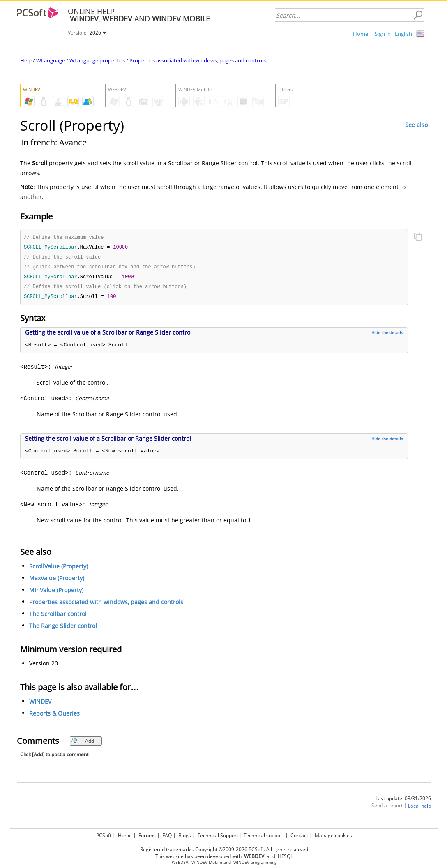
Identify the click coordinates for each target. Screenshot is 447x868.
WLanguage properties (97, 60)
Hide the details (387, 335)
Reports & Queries (54, 716)
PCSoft (104, 835)
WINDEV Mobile (207, 862)
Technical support (264, 835)
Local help (419, 809)
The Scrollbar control (58, 617)
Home (361, 34)
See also (416, 125)
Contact (299, 835)
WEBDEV (180, 862)
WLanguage (51, 60)
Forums (147, 835)
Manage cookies (333, 835)
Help (26, 60)
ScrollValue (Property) (59, 569)
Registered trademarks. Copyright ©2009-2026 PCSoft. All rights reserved (224, 849)
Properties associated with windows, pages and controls (198, 60)
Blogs (185, 835)
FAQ (167, 835)
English (403, 34)
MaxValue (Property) (57, 581)
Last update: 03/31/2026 (403, 801)
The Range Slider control (63, 629)
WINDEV (40, 704)
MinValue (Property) (56, 593)
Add (82, 744)
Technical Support (218, 835)
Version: (78, 33)
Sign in (383, 34)
